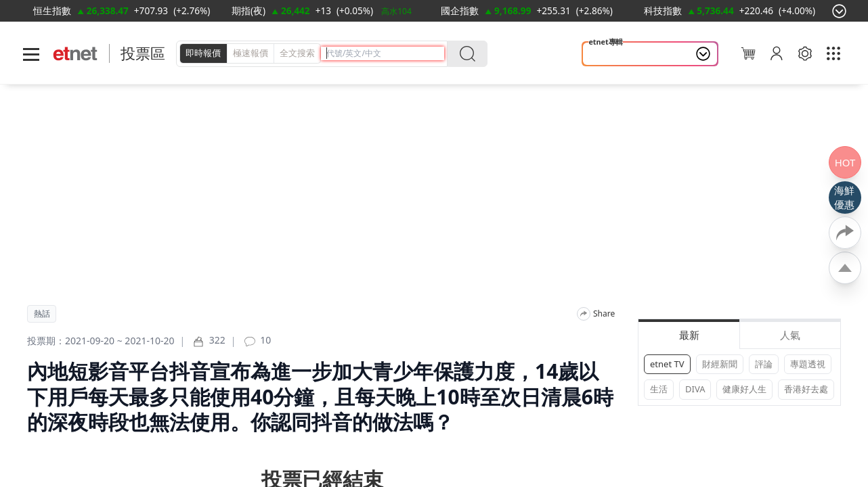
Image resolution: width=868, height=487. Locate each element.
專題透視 (808, 364)
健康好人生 (744, 389)
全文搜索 (297, 53)
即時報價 (203, 53)
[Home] (75, 54)
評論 (764, 364)
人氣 (790, 335)
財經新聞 (720, 364)
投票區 (143, 53)
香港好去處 (806, 389)
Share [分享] (604, 314)
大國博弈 (610, 54)
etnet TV (667, 364)
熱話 (42, 314)
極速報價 (251, 53)
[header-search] (385, 53)
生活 (659, 389)
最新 (689, 335)
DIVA (695, 389)
